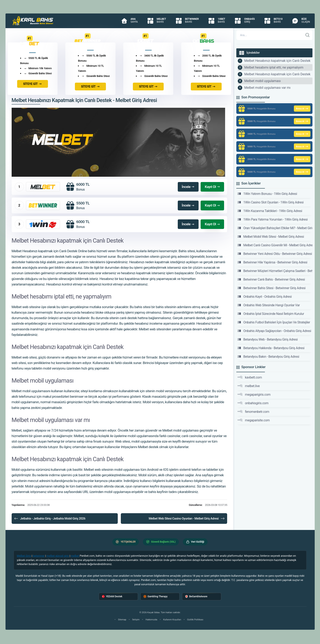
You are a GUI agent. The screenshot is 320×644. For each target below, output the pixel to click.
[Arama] (270, 35)
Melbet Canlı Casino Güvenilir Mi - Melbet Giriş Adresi (275, 245)
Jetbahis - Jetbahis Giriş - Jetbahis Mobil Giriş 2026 (50, 519)
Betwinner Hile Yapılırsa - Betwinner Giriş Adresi (272, 262)
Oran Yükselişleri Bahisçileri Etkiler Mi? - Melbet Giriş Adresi (275, 228)
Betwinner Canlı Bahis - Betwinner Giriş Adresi (271, 279)
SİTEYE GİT (33, 84)
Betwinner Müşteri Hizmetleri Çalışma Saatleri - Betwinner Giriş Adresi (275, 271)
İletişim (136, 620)
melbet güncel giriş (58, 556)
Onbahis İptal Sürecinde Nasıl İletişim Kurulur (271, 314)
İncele (188, 187)
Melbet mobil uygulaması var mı (267, 88)
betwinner (39, 556)
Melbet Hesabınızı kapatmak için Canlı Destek (277, 61)
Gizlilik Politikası (195, 620)
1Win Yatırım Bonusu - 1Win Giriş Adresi (267, 194)
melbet (75, 556)
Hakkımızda (151, 620)
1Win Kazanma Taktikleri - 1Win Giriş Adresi (270, 211)
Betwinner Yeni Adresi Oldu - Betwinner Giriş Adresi (275, 254)
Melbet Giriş (24, 556)
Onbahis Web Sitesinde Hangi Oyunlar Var (269, 305)
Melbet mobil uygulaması (263, 81)
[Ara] (308, 35)
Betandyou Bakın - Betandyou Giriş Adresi (268, 356)
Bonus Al (302, 109)
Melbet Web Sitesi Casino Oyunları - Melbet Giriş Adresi (187, 519)
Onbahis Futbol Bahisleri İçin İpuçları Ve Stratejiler (274, 322)
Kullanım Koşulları (172, 620)
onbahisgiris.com (253, 403)
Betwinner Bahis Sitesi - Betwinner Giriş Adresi (272, 288)
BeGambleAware (196, 597)
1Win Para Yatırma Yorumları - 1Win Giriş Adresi (273, 219)
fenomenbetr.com (253, 412)
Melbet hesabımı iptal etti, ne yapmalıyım (274, 67)
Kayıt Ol (212, 187)
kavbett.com (250, 377)
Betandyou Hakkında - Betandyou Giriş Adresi (271, 348)
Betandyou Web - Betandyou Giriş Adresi (268, 339)
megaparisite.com (254, 420)
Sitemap (122, 620)
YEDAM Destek (112, 597)
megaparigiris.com (254, 394)
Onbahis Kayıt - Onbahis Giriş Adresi (265, 296)
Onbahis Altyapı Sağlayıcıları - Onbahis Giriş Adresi (274, 331)
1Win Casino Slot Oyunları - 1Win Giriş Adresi (271, 202)
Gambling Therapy (156, 597)
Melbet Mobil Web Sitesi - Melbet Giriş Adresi (271, 237)
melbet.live (249, 386)
